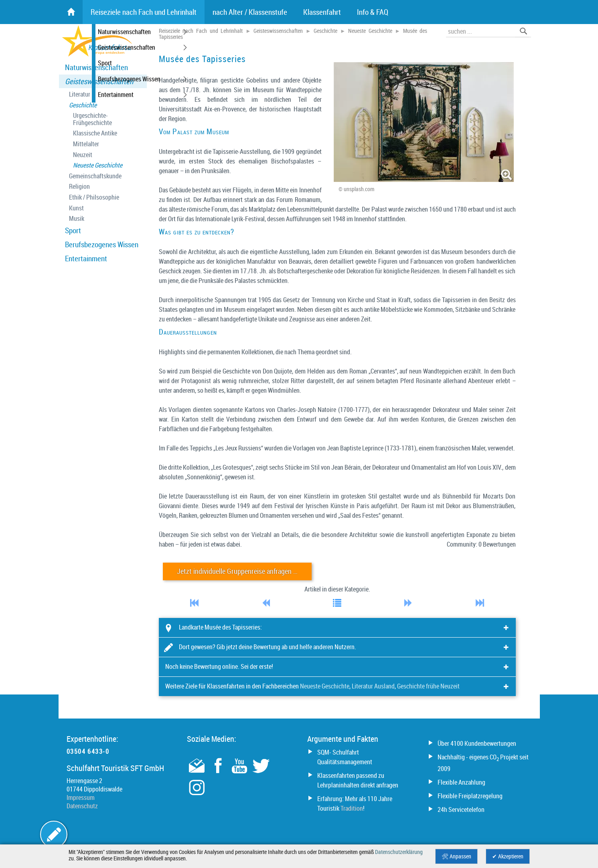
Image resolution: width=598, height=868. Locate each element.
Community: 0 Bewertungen (481, 544)
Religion (79, 187)
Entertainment (86, 258)
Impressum (81, 797)
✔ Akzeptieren (508, 856)
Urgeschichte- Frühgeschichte (92, 119)
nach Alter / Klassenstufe (250, 12)
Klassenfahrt (322, 12)
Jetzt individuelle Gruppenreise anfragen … (237, 571)
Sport (73, 230)
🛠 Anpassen (456, 856)
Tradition (352, 808)
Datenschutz (82, 806)
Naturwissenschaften (96, 67)
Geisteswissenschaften (99, 81)
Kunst (76, 208)
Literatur (80, 94)
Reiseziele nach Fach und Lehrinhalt (201, 31)
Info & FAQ (373, 12)
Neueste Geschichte (98, 165)
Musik (77, 219)
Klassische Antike (95, 133)
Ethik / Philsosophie (94, 197)
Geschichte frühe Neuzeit (428, 686)
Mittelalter (86, 144)
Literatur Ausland (373, 686)
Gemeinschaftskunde (95, 176)
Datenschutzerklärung (399, 852)
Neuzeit (83, 155)
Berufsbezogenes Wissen (102, 244)
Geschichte (83, 105)
